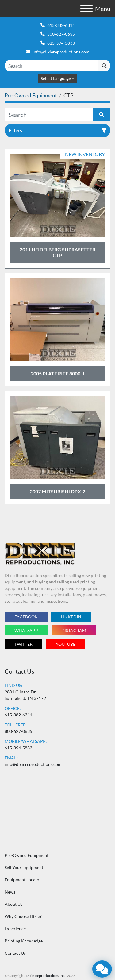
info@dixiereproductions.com (61, 52)
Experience (15, 929)
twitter (23, 644)
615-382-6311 (61, 25)
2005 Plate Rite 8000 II (57, 373)
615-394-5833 (61, 43)
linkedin (71, 617)
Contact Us (15, 953)
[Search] (51, 66)
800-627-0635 (61, 34)
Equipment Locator (23, 880)
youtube (66, 644)
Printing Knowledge (24, 941)
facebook (26, 617)
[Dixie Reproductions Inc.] (40, 553)
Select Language (56, 78)
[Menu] (86, 9)
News (10, 892)
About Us (13, 904)
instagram (74, 630)
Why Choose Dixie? (23, 916)
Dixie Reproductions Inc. (46, 976)
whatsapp (26, 630)
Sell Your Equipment (24, 867)
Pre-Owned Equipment (27, 855)
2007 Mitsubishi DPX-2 (57, 491)
